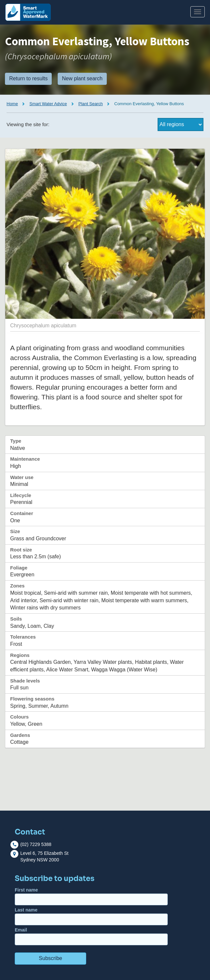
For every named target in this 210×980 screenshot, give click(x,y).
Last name (91, 916)
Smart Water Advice (48, 104)
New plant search (82, 78)
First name (91, 896)
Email (91, 936)
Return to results (28, 78)
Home (12, 104)
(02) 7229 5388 (36, 844)
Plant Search (90, 104)
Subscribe (51, 958)
